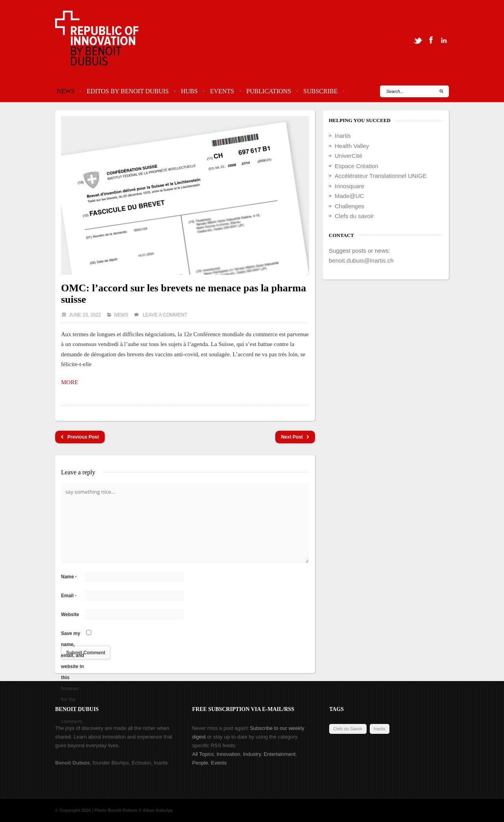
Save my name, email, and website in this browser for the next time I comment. (73, 635)
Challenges (349, 206)
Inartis (343, 136)
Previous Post (80, 437)
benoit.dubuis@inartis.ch (361, 260)
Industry (252, 754)
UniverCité (348, 156)
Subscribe (320, 91)
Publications (269, 91)
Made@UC (349, 196)
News (66, 91)
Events (222, 91)
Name (69, 577)
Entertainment (280, 754)
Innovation (228, 754)
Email (69, 596)
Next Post (295, 437)
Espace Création (357, 166)
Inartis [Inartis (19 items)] (380, 729)
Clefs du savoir (354, 216)
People (200, 763)
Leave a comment (165, 315)
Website (70, 615)
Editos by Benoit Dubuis (128, 91)
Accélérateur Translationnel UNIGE (381, 176)
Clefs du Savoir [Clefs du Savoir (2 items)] (348, 729)
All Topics (203, 754)
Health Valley (352, 146)
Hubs (189, 91)
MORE (69, 382)
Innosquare (349, 186)
